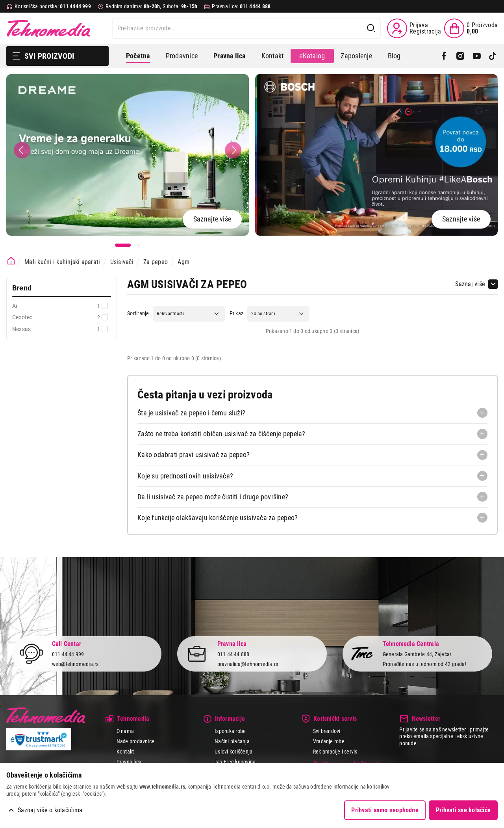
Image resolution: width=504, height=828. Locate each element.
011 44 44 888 (233, 654)
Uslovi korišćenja (233, 752)
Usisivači (122, 262)
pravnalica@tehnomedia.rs (248, 664)
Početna (138, 56)
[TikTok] (493, 56)
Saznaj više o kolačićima (50, 810)
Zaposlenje (356, 56)
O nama (125, 731)
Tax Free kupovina (235, 762)
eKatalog (312, 56)
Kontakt (273, 56)
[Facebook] (444, 56)
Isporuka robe (230, 731)
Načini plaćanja (232, 741)
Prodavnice (182, 56)
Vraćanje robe (329, 741)
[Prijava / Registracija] (414, 28)
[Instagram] (460, 56)
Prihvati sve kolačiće (463, 810)
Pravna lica (129, 762)
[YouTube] (477, 56)
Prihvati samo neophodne (385, 810)
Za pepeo (156, 262)
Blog (394, 56)
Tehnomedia (48, 28)
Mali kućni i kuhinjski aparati (62, 262)
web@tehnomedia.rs (75, 664)
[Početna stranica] (11, 261)
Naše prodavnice (136, 741)
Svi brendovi (327, 731)
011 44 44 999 (68, 654)
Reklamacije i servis (335, 752)
